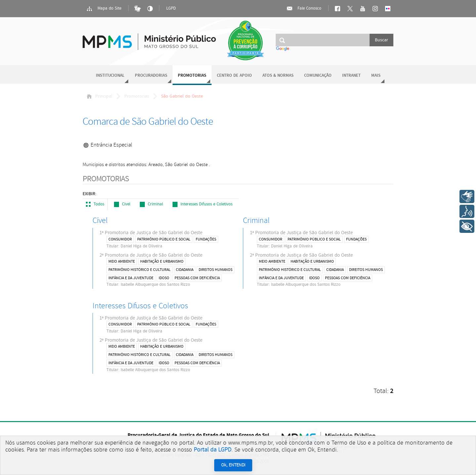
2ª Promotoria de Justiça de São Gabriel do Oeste (168, 270)
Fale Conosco (304, 9)
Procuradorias (151, 76)
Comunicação (318, 76)
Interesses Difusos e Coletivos (202, 204)
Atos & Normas (278, 76)
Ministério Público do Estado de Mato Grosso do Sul (149, 38)
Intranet (351, 76)
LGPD (171, 8)
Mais (376, 76)
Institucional (110, 76)
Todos (95, 204)
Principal (99, 96)
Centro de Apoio (234, 76)
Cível (122, 204)
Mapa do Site (104, 9)
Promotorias (192, 76)
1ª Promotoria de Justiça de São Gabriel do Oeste (168, 239)
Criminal (151, 204)
